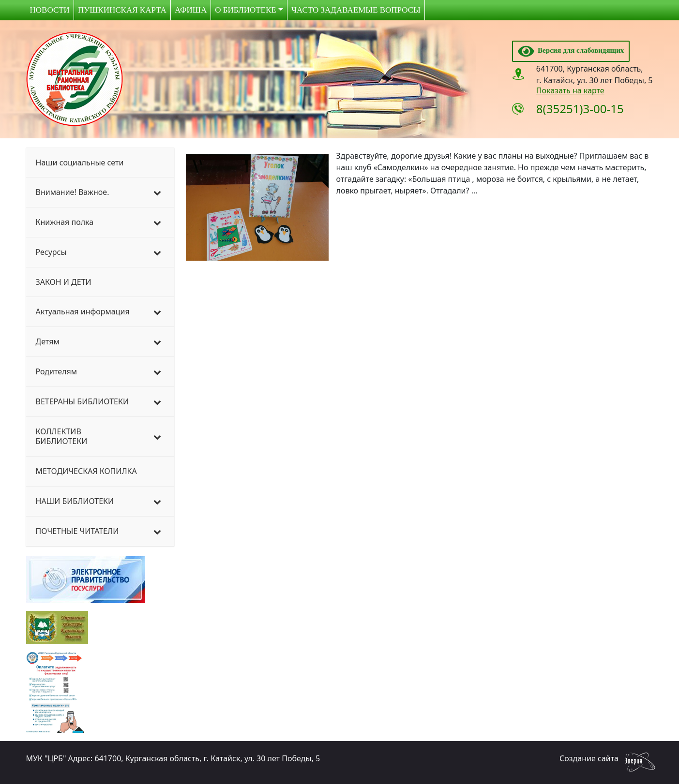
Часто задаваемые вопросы (356, 10)
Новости (50, 10)
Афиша (191, 10)
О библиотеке (245, 10)
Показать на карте (570, 90)
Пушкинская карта (122, 10)
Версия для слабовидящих (571, 50)
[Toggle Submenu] (157, 192)
